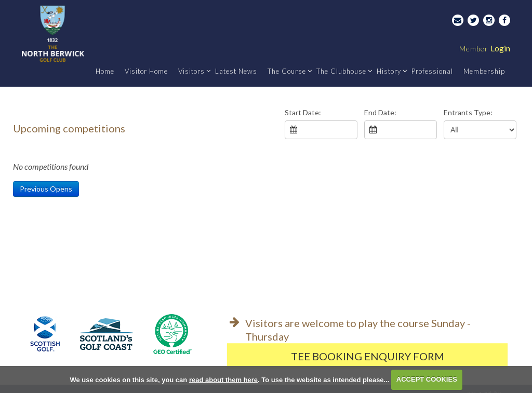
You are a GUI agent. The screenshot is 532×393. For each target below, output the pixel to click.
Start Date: (303, 112)
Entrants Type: (468, 112)
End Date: (380, 112)
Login (485, 48)
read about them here (223, 379)
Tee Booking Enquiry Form (368, 356)
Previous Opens (46, 189)
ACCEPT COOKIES (427, 379)
